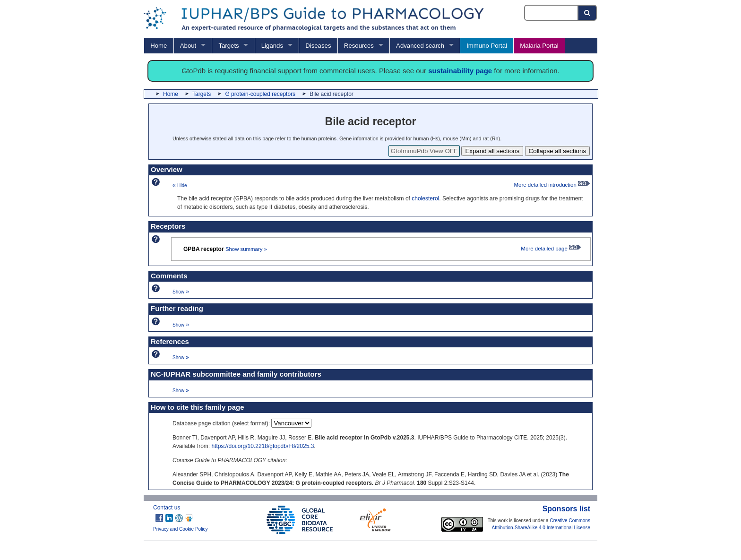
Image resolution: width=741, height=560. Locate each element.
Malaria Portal (539, 46)
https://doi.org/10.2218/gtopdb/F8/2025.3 (263, 446)
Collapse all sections (558, 151)
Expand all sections (492, 151)
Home (159, 46)
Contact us (167, 508)
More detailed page (551, 249)
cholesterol (425, 198)
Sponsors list (566, 509)
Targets (228, 46)
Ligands (272, 46)
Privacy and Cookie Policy (181, 529)
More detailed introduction (552, 185)
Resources (359, 46)
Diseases (318, 46)
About (188, 46)
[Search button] (588, 13)
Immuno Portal (487, 46)
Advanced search (420, 46)
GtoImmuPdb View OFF (424, 151)
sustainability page (460, 71)
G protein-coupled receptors (260, 94)
